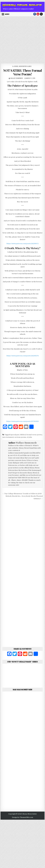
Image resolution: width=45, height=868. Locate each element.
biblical (23, 435)
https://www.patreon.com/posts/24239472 (22, 244)
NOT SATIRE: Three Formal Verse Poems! (22, 72)
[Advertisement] (22, 40)
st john (29, 437)
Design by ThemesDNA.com (22, 817)
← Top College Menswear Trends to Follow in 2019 (22, 494)
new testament (8, 437)
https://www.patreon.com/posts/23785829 (22, 421)
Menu (7, 14)
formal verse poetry (34, 435)
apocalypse (15, 435)
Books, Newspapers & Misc (23, 66)
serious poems (20, 437)
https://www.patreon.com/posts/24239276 (23, 356)
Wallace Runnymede (17, 78)
